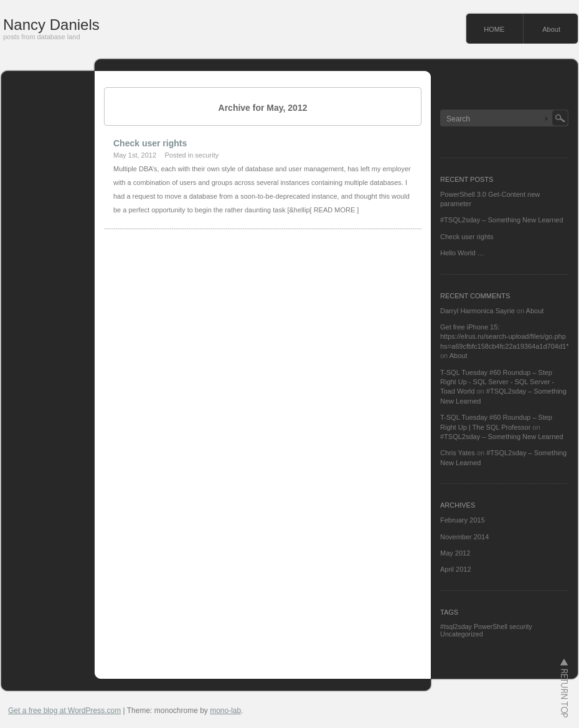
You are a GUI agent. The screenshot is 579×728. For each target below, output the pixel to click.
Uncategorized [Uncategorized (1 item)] (462, 634)
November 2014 (464, 537)
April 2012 (456, 569)
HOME (494, 29)
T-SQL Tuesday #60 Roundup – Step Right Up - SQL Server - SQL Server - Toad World (497, 382)
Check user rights (150, 143)
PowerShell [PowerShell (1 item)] (491, 626)
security (207, 155)
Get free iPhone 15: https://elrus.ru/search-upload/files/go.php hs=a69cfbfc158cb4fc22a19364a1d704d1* (504, 337)
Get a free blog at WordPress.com (64, 711)
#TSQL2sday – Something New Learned (502, 220)
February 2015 (463, 520)
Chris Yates (458, 453)
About (551, 29)
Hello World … (462, 253)
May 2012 (455, 553)
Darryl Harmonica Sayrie (478, 311)
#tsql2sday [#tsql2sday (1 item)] (456, 626)
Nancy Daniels (51, 25)
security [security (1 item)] (521, 626)
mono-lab (225, 711)
